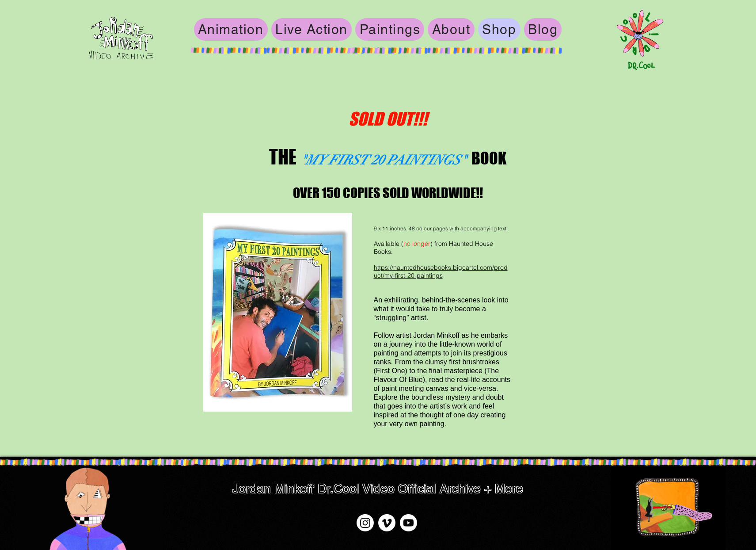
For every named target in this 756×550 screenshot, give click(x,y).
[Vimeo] (387, 523)
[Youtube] (408, 523)
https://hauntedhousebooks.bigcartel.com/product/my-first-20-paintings (441, 271)
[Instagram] (365, 523)
